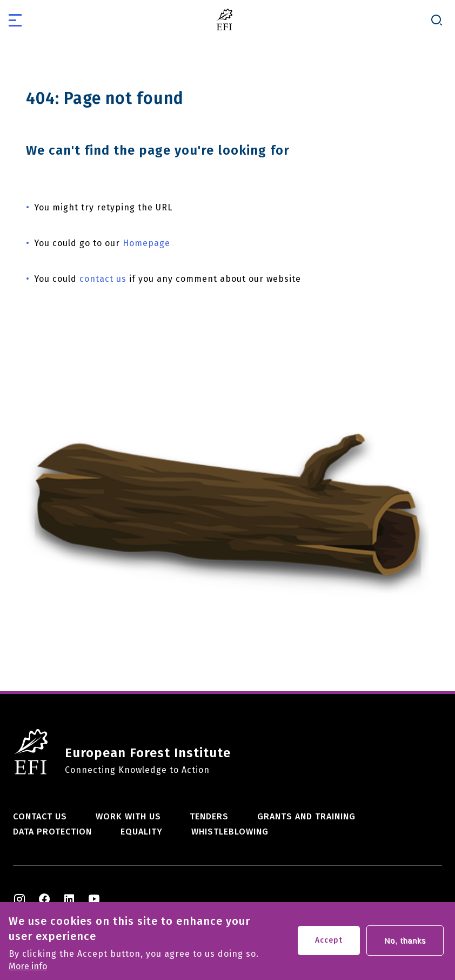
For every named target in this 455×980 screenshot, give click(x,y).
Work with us (128, 816)
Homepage (146, 243)
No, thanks (405, 944)
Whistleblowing (230, 832)
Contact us (40, 816)
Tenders (209, 816)
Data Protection (52, 832)
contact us (103, 279)
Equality (142, 832)
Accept (329, 944)
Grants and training (306, 816)
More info (28, 970)
